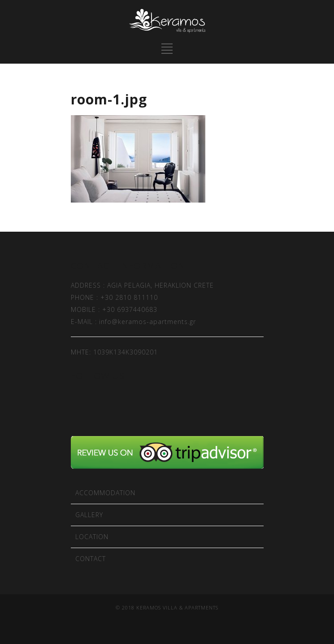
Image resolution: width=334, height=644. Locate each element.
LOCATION (92, 537)
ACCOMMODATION (105, 493)
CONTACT (91, 559)
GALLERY (89, 515)
